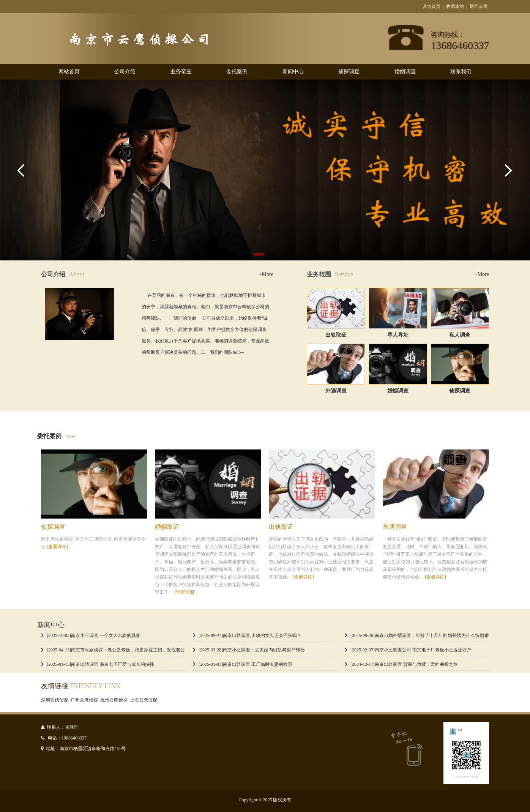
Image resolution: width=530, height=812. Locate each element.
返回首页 (479, 6)
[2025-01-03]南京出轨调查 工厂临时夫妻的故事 (245, 664)
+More (266, 274)
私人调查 (460, 335)
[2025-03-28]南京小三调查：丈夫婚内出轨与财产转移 (252, 650)
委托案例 (237, 72)
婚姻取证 (167, 527)
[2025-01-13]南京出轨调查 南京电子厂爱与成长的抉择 (100, 664)
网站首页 (69, 72)
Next (507, 170)
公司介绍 (125, 72)
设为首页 (431, 6)
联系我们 (461, 72)
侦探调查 (349, 72)
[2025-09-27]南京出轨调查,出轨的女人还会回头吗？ (250, 635)
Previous (23, 170)
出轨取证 (336, 335)
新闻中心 (293, 72)
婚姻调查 (405, 72)
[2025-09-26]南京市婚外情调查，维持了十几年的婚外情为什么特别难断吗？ (426, 635)
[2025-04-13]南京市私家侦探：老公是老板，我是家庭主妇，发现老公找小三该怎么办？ (134, 650)
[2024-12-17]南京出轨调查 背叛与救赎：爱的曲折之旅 (404, 664)
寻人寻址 (398, 335)
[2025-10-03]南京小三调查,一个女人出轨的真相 (94, 635)
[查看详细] (57, 547)
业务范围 (181, 72)
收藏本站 (455, 6)
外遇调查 (336, 391)
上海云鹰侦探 (145, 700)
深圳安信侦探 (56, 700)
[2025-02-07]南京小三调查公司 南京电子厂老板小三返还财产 (411, 650)
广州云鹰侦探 (85, 700)
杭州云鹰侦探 (115, 700)
